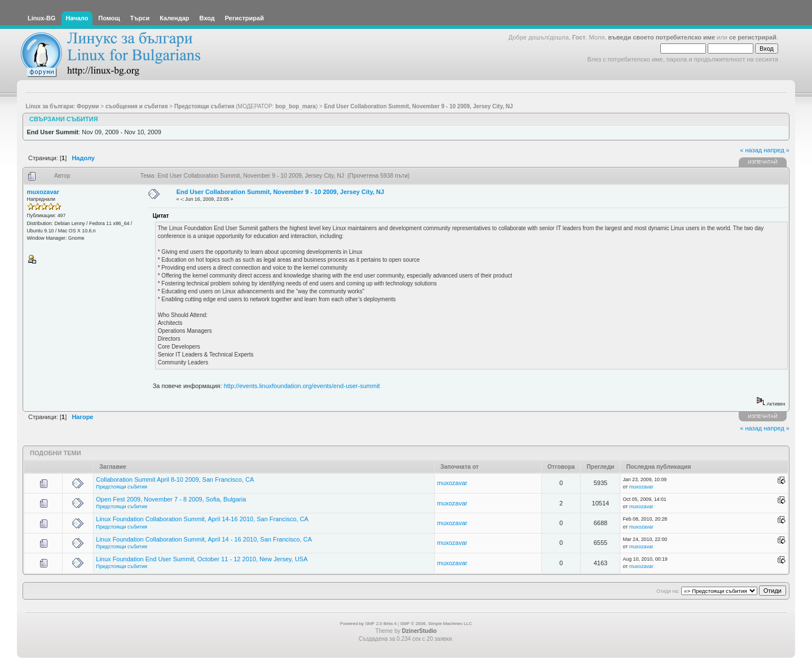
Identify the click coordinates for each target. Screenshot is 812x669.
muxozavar (43, 192)
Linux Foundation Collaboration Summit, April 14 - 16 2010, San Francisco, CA (204, 539)
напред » (776, 150)
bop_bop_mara (295, 106)
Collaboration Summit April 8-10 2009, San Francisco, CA (175, 479)
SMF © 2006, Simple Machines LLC (436, 624)
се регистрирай (753, 37)
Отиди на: (668, 591)
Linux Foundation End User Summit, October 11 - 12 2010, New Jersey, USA (202, 559)
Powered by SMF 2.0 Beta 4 (368, 624)
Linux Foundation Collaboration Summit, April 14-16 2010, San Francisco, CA (202, 519)
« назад (751, 150)
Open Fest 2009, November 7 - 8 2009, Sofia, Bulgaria (171, 499)
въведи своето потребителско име (661, 37)
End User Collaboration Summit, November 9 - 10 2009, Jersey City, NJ (280, 192)
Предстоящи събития (122, 487)
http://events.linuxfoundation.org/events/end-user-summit (302, 386)
